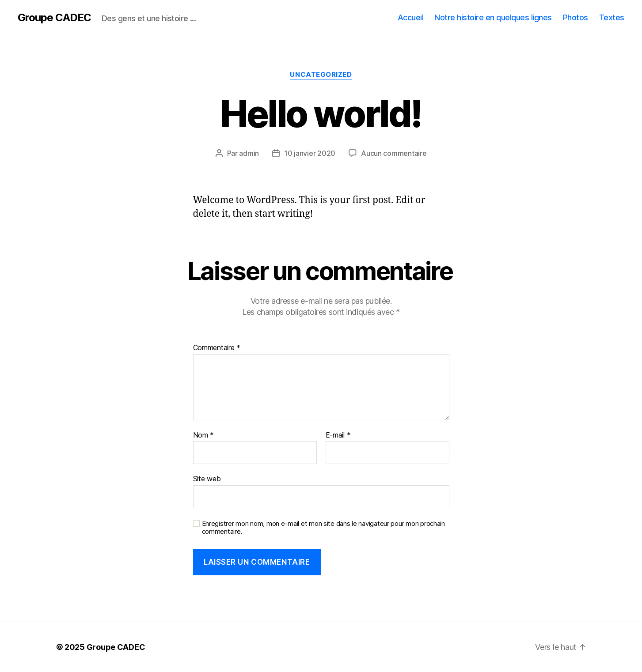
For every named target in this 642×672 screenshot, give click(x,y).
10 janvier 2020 (310, 153)
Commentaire (217, 348)
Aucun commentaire (394, 153)
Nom (204, 435)
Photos (576, 17)
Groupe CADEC (54, 18)
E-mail (338, 435)
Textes (612, 17)
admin (249, 153)
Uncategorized (321, 75)
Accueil (411, 17)
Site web (207, 479)
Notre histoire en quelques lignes (493, 17)
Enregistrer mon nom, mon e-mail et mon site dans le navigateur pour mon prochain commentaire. (323, 528)
